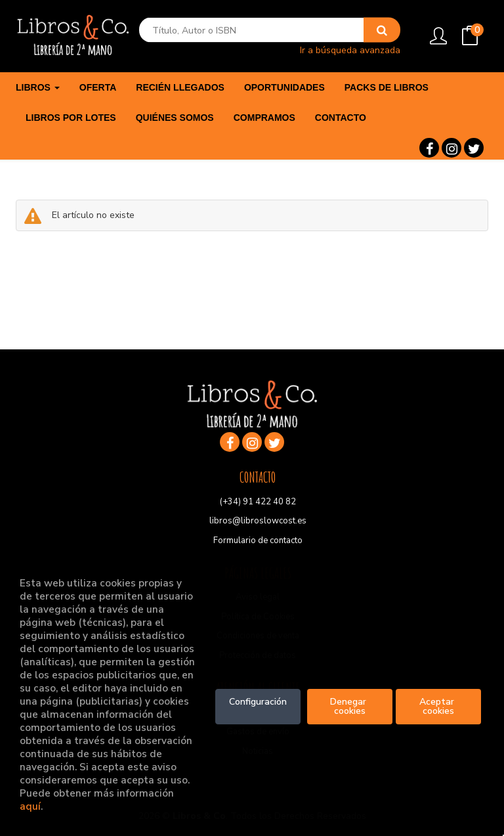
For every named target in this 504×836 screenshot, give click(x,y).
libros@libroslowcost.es (258, 521)
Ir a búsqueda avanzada (350, 50)
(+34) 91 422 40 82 (258, 502)
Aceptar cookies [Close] (438, 706)
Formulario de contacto (258, 540)
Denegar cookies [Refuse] (349, 706)
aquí (30, 806)
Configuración (258, 702)
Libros (38, 87)
